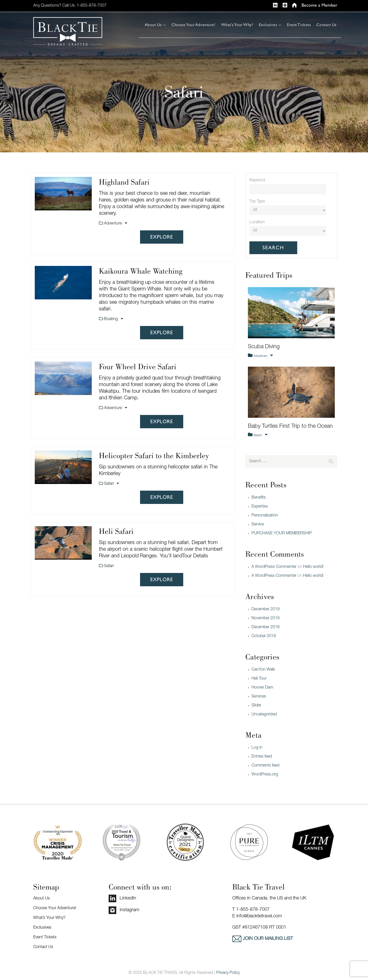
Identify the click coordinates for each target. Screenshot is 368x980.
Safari (109, 484)
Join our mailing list (267, 939)
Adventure (113, 224)
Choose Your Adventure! (193, 25)
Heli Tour (259, 679)
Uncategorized (264, 715)
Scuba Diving (264, 347)
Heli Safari (116, 531)
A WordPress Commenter (274, 567)
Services (259, 697)
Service (258, 525)
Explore (162, 237)
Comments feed (265, 766)
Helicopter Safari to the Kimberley (154, 455)
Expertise (260, 507)
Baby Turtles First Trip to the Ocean (290, 426)
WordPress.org (265, 775)
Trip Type (257, 202)
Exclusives (270, 25)
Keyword (257, 181)
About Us (155, 25)
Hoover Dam (262, 688)
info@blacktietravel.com (259, 916)
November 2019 (266, 618)
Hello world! (313, 567)
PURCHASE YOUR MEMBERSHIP (282, 534)
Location (257, 222)
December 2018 (266, 627)
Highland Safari (124, 182)
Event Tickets (299, 25)
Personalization (265, 516)
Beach (258, 435)
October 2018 (264, 636)
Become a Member (319, 5)
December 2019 (266, 610)
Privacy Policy (228, 973)
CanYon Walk (263, 670)
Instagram (124, 910)
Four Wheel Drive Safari (138, 366)
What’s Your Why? (237, 25)
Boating (111, 319)
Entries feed (262, 757)
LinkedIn (122, 898)
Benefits (259, 498)
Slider (256, 706)
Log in (257, 748)
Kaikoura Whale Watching (141, 271)
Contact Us (326, 25)
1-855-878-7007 (92, 6)
